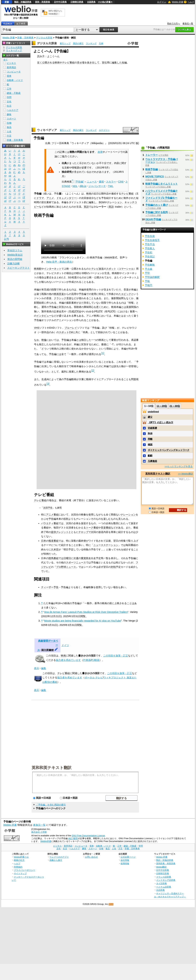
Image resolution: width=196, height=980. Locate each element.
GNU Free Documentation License (88, 836)
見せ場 (81, 62)
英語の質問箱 (15, 259)
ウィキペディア (47, 130)
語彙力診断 (14, 264)
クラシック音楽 (63, 298)
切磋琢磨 (152, 428)
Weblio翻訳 (161, 867)
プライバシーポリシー (25, 870)
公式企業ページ (128, 857)
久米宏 (55, 549)
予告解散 (150, 265)
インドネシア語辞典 (166, 880)
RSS (111, 904)
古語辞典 (91, 2)
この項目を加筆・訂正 (116, 656)
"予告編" (79, 182)
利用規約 (18, 867)
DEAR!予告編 (153, 219)
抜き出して (93, 62)
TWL (111, 186)
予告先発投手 (152, 240)
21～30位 (175, 406)
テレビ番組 (127, 194)
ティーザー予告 (50, 587)
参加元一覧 (188, 24)
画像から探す (56, 860)
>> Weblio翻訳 (186, 474)
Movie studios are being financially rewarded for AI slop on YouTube (83, 621)
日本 (44, 541)
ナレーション (115, 202)
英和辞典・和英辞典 (166, 863)
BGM (102, 202)
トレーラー (152, 155)
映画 (89, 194)
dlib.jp (83, 186)
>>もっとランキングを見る (179, 466)
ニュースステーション (106, 545)
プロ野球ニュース (66, 567)
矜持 (150, 433)
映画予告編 (152, 169)
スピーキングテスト (18, 268)
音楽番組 (106, 528)
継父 (150, 417)
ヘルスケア (13, 110)
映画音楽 (59, 294)
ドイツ (65, 645)
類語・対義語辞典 (23, 2)
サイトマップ (20, 873)
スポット (111, 269)
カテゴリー (104, 130)
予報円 (149, 285)
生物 (9, 123)
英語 (86, 207)
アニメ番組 (52, 515)
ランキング (91, 43)
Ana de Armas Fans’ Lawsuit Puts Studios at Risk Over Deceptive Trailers (86, 612)
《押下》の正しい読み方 (161, 422)
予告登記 (150, 257)
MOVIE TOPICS (155, 176)
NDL (75, 186)
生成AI (45, 379)
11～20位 (162, 406)
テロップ (83, 532)
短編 (124, 62)
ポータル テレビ (94, 677)
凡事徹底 (152, 461)
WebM (108, 257)
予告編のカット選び (157, 205)
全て (6, 60)
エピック (126, 294)
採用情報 (125, 863)
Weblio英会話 (15, 255)
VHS (37, 328)
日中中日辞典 (60, 2)
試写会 (78, 311)
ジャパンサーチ (97, 186)
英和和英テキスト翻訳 (52, 767)
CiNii (121, 182)
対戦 (113, 567)
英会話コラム (15, 250)
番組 (72, 62)
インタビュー (44, 316)
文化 (9, 102)
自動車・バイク (15, 80)
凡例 (101, 43)
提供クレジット (60, 532)
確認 (150, 445)
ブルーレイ (71, 328)
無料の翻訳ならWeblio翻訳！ (55, 12)
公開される (48, 62)
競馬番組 (54, 558)
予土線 (149, 269)
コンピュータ (14, 72)
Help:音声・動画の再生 (59, 262)
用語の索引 (78, 43)
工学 (9, 89)
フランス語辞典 (164, 877)
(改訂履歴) (73, 838)
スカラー (111, 182)
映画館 (38, 269)
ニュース (92, 182)
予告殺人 (150, 248)
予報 (147, 281)
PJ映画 (95, 660)
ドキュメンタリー (66, 198)
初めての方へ (174, 24)
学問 (9, 97)
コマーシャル (126, 269)
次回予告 (48, 508)
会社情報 (125, 860)
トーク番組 (92, 528)
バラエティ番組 (50, 523)
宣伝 (104, 62)
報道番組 (54, 541)
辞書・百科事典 (25, 38)
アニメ (50, 198)
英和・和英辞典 (43, 2)
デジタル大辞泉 (44, 38)
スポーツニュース (76, 562)
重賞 (83, 558)
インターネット (53, 269)
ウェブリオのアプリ (59, 857)
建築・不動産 (14, 93)
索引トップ (65, 43)
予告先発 (150, 236)
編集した (117, 62)
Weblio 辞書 (178, 2)
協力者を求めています (68, 660)
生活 (9, 106)
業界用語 (11, 67)
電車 (9, 76)
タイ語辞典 (161, 883)
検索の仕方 (19, 860)
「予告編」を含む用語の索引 (51, 805)
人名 (9, 131)
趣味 (9, 114)
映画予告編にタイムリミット (161, 184)
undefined (153, 412)
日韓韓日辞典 (77, 2)
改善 (100, 152)
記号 (7, 239)
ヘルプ (191, 2)
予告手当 (150, 244)
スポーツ (11, 119)
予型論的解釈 (152, 277)
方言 (9, 136)
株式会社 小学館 (39, 832)
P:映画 (87, 660)
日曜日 (67, 558)
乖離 (150, 439)
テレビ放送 (97, 269)
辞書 (7, 2)
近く (40, 62)
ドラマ (40, 198)
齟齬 (150, 456)
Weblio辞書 (46, 841)
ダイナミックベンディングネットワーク (169, 450)
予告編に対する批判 (157, 212)
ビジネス (11, 63)
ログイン (162, 2)
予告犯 (149, 252)
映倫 (44, 340)
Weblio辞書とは (21, 857)
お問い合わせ (91, 857)
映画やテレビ (62, 62)
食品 (9, 127)
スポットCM (66, 332)
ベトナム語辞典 (164, 887)
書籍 (101, 182)
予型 (147, 273)
